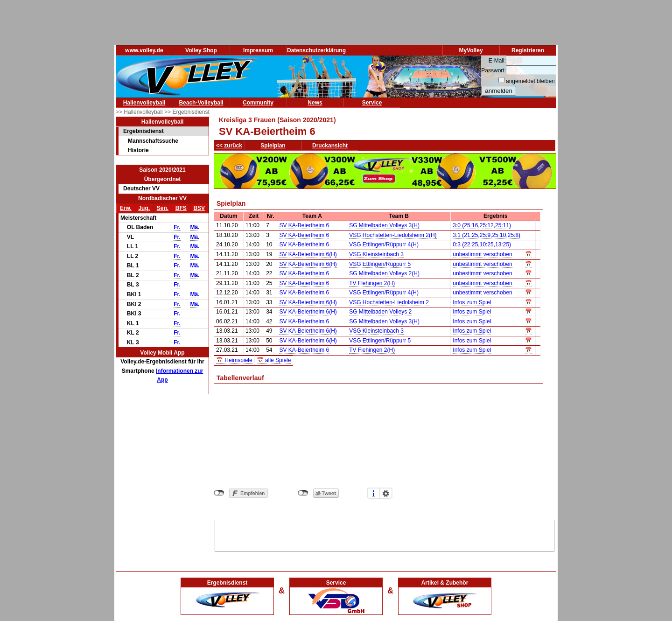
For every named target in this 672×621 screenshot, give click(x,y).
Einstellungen (386, 493)
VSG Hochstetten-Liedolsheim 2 (389, 302)
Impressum (258, 50)
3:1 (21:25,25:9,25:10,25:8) (486, 235)
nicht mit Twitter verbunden (303, 493)
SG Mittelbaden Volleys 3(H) (384, 225)
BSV (199, 208)
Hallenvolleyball (144, 103)
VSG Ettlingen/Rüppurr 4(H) (384, 244)
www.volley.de (144, 50)
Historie (138, 150)
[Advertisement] (385, 534)
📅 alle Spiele (274, 360)
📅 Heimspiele (234, 360)
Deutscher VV (141, 188)
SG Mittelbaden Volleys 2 (380, 312)
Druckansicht (330, 146)
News (315, 103)
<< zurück (229, 146)
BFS (181, 208)
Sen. (163, 208)
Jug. (144, 208)
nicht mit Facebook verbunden (219, 493)
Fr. (177, 227)
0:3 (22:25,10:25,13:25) (482, 244)
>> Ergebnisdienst (187, 112)
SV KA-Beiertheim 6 (304, 225)
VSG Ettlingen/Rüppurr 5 (380, 264)
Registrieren (528, 50)
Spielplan (273, 146)
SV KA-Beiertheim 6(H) (308, 254)
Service (372, 103)
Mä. (195, 227)
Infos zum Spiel (472, 302)
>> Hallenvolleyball (140, 112)
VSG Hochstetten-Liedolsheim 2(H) (393, 235)
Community (258, 103)
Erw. (126, 208)
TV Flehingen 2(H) (372, 283)
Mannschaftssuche (153, 141)
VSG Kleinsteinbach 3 (376, 254)
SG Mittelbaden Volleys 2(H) (384, 273)
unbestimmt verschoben (482, 254)
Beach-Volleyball (201, 103)
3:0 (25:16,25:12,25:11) (482, 225)
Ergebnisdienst (143, 131)
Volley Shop (201, 50)
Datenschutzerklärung (316, 50)
